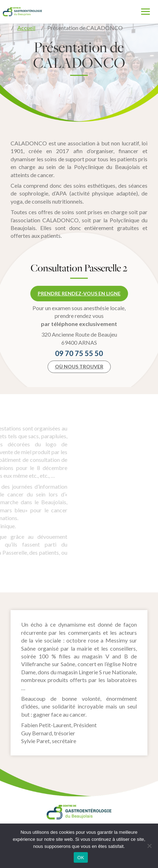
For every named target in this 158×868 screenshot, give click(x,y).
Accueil (26, 28)
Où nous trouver (79, 366)
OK (81, 858)
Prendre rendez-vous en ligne (79, 293)
